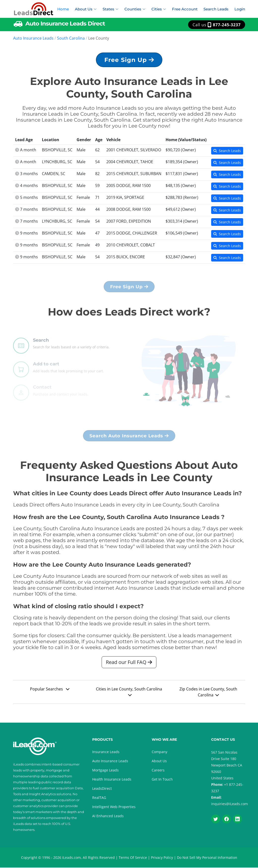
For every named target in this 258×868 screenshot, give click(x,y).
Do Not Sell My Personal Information (207, 858)
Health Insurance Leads (112, 780)
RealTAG (99, 798)
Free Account (185, 9)
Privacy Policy (162, 858)
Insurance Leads (106, 752)
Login (240, 9)
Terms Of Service (133, 858)
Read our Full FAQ (129, 665)
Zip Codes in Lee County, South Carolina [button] (208, 695)
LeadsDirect (102, 789)
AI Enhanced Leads (108, 816)
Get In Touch (162, 780)
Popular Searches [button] (50, 692)
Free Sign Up (129, 62)
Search (41, 351)
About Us (159, 761)
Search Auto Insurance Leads (129, 438)
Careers (158, 771)
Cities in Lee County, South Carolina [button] (129, 694)
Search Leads (216, 9)
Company (159, 752)
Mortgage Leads (105, 771)
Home (63, 9)
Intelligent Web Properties (114, 807)
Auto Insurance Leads (33, 38)
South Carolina (71, 38)
